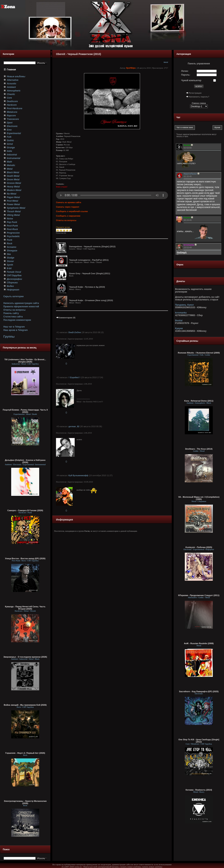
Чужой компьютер (191, 80)
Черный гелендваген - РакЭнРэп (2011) (89, 260)
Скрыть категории (13, 296)
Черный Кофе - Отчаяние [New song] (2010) (91, 300)
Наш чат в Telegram (14, 327)
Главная (11, 70)
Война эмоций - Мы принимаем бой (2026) (25, 705)
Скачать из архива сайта (69, 202)
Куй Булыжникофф (78, 475)
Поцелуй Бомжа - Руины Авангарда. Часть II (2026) (25, 411)
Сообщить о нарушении (68, 216)
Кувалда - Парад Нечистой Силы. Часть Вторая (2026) (25, 608)
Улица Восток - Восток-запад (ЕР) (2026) (25, 558)
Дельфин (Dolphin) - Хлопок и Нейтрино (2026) (25, 461)
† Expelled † (74, 377)
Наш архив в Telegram (15, 330)
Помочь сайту (11, 313)
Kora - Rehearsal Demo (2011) (199, 401)
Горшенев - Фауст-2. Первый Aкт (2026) (25, 753)
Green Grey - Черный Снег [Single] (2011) (90, 273)
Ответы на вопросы (14, 310)
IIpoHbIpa (131, 68)
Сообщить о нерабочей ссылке (72, 211)
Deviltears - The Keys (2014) (199, 449)
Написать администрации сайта (21, 303)
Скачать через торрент (68, 207)
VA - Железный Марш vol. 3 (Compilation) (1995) (199, 498)
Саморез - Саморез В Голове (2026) (25, 510)
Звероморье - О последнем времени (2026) (25, 657)
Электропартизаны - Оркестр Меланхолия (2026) (25, 802)
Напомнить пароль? (199, 97)
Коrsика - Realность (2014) (199, 790)
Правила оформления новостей (21, 307)
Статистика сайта (13, 317)
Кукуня (179, 328)
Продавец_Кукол (184, 305)
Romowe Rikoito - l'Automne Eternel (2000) (199, 353)
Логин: (185, 71)
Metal (166, 62)
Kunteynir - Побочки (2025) (199, 547)
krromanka (181, 313)
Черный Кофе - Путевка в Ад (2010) (87, 287)
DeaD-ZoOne (75, 332)
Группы (9, 337)
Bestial (179, 321)
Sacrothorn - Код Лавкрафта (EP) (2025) (199, 691)
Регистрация (195, 93)
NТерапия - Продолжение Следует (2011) (199, 595)
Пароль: (186, 75)
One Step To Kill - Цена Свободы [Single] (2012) (199, 741)
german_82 (74, 426)
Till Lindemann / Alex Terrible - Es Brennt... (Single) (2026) (25, 361)
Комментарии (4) (66, 318)
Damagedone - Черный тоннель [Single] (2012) (92, 247)
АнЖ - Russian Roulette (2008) (199, 643)
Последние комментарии (17, 320)
